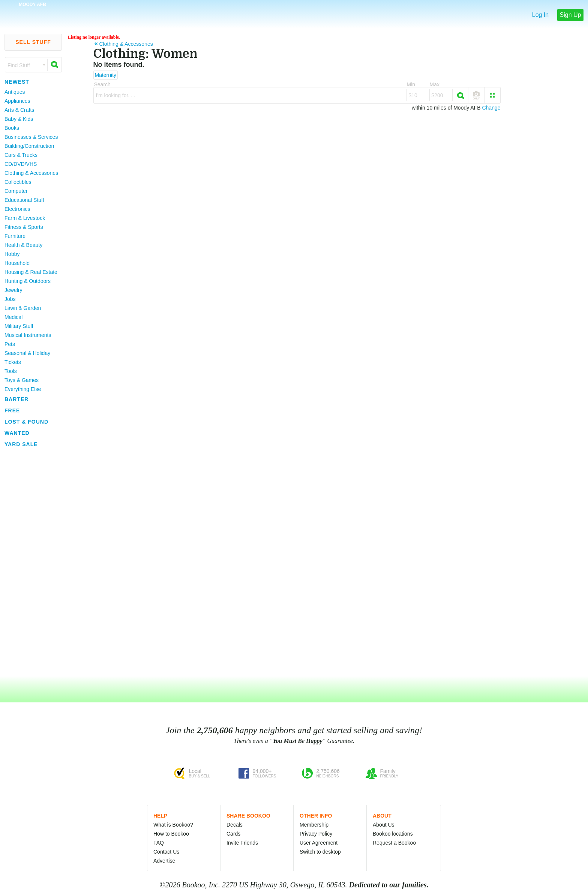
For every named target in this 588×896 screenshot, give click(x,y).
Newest (17, 82)
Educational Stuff (24, 200)
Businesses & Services (31, 137)
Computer (16, 191)
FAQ (159, 843)
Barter (16, 399)
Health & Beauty (23, 245)
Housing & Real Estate (31, 272)
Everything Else (23, 389)
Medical (13, 317)
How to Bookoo (171, 834)
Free (12, 410)
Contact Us (166, 852)
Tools (11, 371)
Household (17, 263)
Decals (235, 825)
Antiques (15, 92)
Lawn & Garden (23, 308)
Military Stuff (19, 326)
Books (12, 128)
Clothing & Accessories (31, 173)
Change (491, 108)
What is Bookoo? (173, 825)
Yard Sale (21, 444)
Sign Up (571, 15)
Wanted (17, 433)
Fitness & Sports (24, 227)
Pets (10, 344)
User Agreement (319, 843)
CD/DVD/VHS (21, 164)
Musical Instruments (28, 335)
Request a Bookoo (394, 843)
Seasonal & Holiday (27, 353)
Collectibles (18, 182)
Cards (233, 834)
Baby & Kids (19, 119)
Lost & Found (26, 422)
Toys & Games (22, 380)
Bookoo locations (393, 834)
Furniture (15, 236)
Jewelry (13, 290)
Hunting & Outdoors (28, 281)
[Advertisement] (30, 562)
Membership (314, 825)
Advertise (164, 861)
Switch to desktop (320, 852)
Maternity (106, 75)
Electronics (17, 209)
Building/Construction (29, 146)
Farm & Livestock (25, 218)
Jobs (10, 299)
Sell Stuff (33, 42)
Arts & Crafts (19, 110)
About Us (384, 825)
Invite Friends (242, 843)
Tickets (13, 362)
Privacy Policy (316, 834)
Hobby (12, 254)
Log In (540, 15)
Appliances (17, 101)
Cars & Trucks (21, 155)
